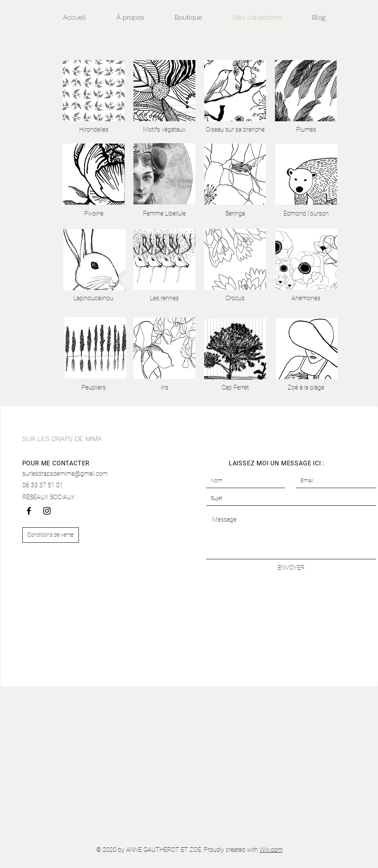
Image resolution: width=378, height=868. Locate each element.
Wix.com (271, 850)
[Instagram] (47, 511)
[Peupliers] (94, 388)
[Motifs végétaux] (165, 130)
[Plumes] (306, 130)
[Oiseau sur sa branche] (235, 130)
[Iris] (165, 388)
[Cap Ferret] (235, 388)
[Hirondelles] (94, 130)
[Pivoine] (94, 214)
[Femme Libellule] (164, 214)
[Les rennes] (165, 298)
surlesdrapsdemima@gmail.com (65, 474)
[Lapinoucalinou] (94, 298)
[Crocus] (235, 298)
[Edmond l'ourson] (306, 214)
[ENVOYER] (291, 568)
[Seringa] (235, 214)
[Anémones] (306, 298)
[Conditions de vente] (51, 535)
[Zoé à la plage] (306, 388)
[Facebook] (29, 511)
